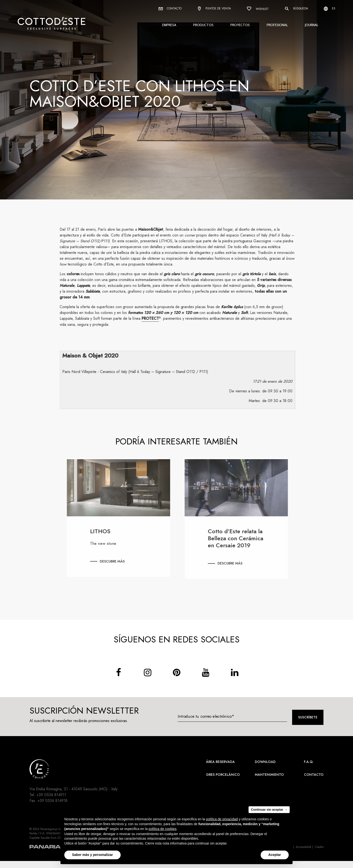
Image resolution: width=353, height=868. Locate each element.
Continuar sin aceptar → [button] (269, 810)
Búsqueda (296, 9)
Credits (319, 847)
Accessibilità (303, 847)
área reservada (220, 762)
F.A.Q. (309, 762)
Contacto (170, 8)
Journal (312, 25)
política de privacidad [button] (222, 819)
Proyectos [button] (240, 25)
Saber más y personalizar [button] (92, 855)
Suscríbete (308, 717)
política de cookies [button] (163, 829)
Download (265, 762)
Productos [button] (203, 25)
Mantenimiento (269, 775)
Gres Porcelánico (223, 775)
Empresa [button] (169, 25)
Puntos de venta (214, 9)
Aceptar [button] (275, 855)
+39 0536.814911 (51, 795)
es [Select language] (330, 9)
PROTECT (154, 318)
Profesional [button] (277, 25)
